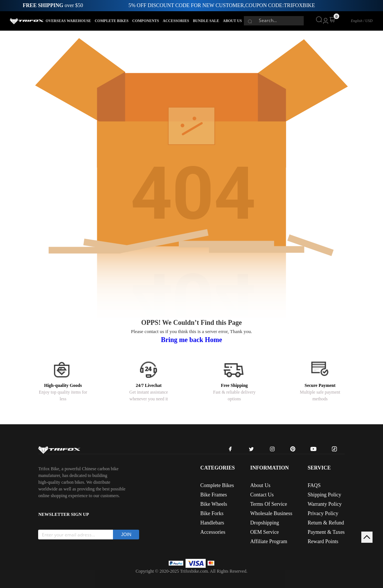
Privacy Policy (323, 513)
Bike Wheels (214, 504)
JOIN (126, 535)
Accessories (213, 532)
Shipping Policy (324, 495)
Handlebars (212, 523)
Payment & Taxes (326, 532)
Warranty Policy (324, 504)
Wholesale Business (271, 513)
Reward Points (323, 541)
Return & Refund (326, 523)
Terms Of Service (269, 504)
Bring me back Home (191, 340)
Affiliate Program (269, 541)
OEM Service (265, 532)
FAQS (314, 485)
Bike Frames (214, 495)
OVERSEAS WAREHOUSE (68, 21)
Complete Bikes (217, 485)
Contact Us (262, 495)
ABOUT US (232, 21)
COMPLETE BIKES (111, 21)
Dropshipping (265, 523)
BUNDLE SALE (206, 21)
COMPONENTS (145, 21)
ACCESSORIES (176, 21)
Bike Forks (212, 513)
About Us (260, 485)
